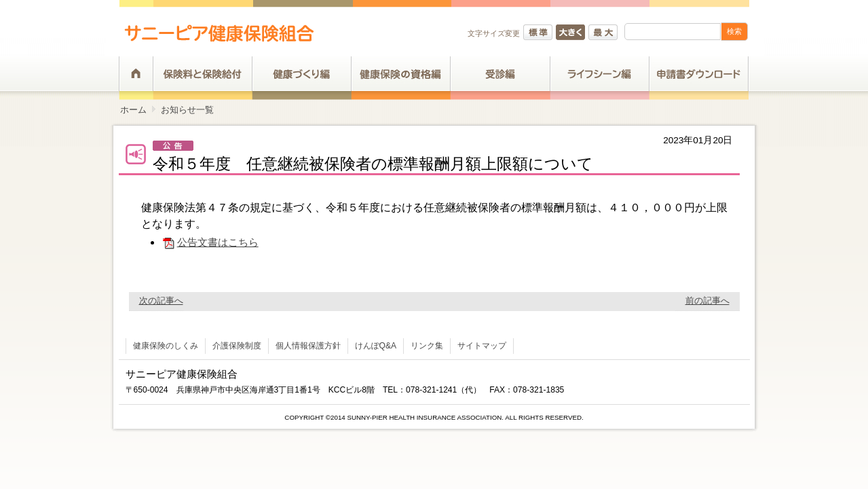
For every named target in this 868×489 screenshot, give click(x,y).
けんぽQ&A (376, 346)
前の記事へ (707, 301)
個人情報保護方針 (308, 346)
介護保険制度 (237, 346)
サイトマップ (482, 346)
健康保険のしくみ (166, 346)
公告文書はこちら (210, 242)
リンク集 (427, 346)
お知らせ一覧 (187, 110)
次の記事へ (161, 301)
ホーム (133, 110)
